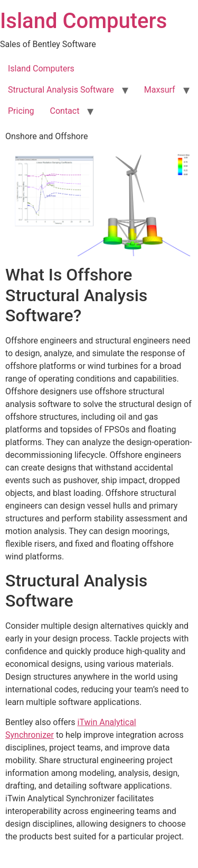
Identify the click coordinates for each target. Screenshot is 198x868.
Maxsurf (160, 90)
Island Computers (83, 21)
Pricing (21, 111)
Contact (65, 111)
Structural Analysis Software (61, 90)
